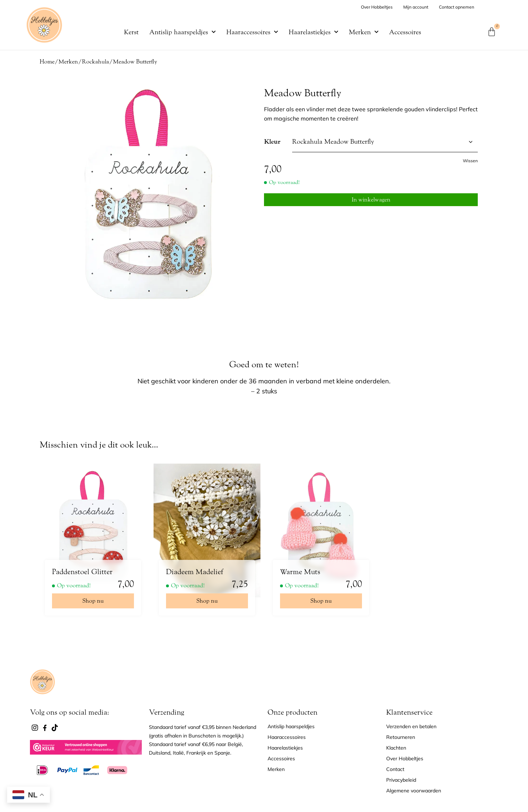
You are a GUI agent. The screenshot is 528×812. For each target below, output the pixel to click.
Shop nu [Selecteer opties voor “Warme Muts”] (321, 601)
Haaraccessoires (252, 32)
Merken (364, 32)
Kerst (131, 32)
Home (47, 62)
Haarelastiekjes (313, 32)
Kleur (272, 142)
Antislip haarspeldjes (182, 32)
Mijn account (416, 7)
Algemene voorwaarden (414, 791)
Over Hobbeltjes (377, 7)
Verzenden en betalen (411, 726)
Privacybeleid (401, 780)
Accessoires (405, 32)
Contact (395, 769)
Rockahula (95, 62)
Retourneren (401, 737)
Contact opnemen (457, 7)
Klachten (396, 748)
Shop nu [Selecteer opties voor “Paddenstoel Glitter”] (93, 601)
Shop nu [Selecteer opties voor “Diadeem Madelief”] (207, 601)
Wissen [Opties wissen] (470, 161)
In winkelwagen (371, 198)
